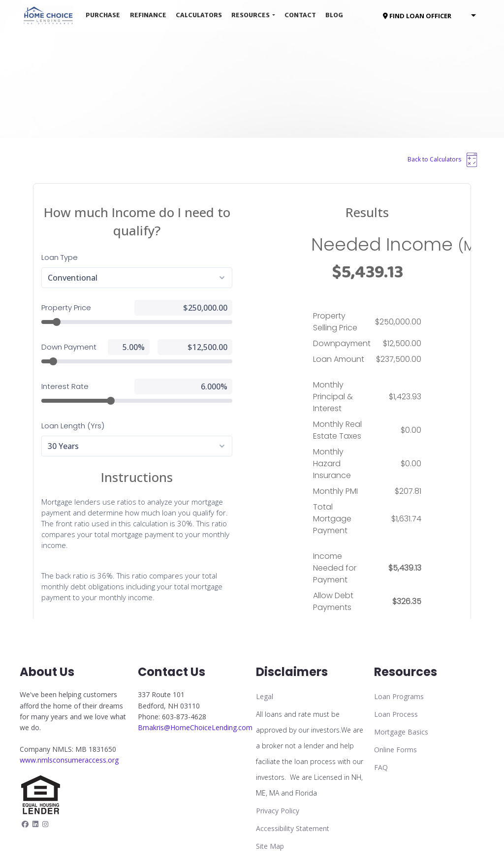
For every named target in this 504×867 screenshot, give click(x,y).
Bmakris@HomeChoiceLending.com (195, 727)
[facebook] (25, 824)
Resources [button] (251, 15)
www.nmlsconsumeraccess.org (69, 760)
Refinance (148, 15)
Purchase (103, 15)
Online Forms (395, 750)
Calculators (199, 15)
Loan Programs (399, 696)
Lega (264, 696)
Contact (300, 15)
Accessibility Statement (293, 828)
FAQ (381, 767)
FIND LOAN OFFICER (417, 16)
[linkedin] (35, 824)
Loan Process (396, 714)
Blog (334, 15)
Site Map (270, 846)
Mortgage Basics (401, 732)
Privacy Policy (278, 811)
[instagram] (45, 824)
